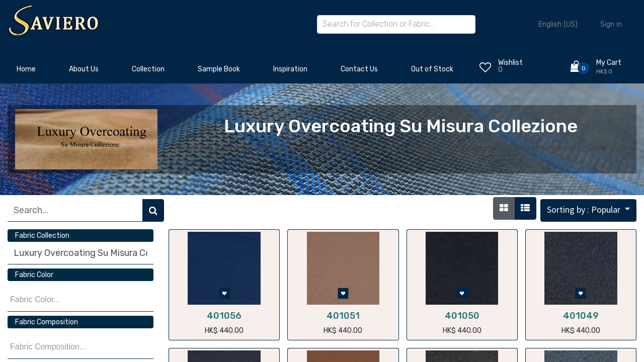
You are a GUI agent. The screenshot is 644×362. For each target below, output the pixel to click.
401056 (224, 316)
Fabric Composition (47, 322)
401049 (581, 316)
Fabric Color (34, 275)
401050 (462, 316)
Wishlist (510, 63)
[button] (588, 210)
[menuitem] (26, 72)
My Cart (609, 63)
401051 (343, 316)
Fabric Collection (42, 236)
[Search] (153, 210)
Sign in (611, 24)
